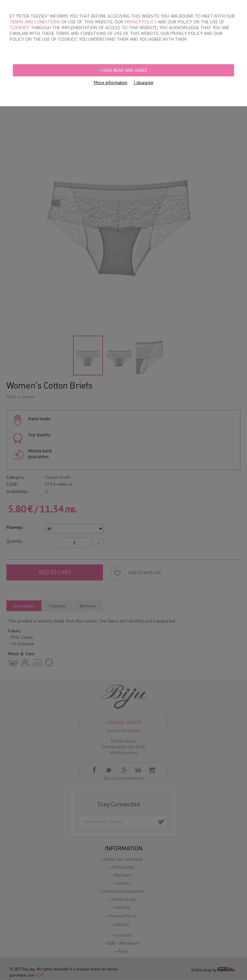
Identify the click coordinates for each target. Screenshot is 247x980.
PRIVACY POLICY (141, 22)
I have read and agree (123, 70)
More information (111, 82)
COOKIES (20, 28)
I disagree (144, 82)
